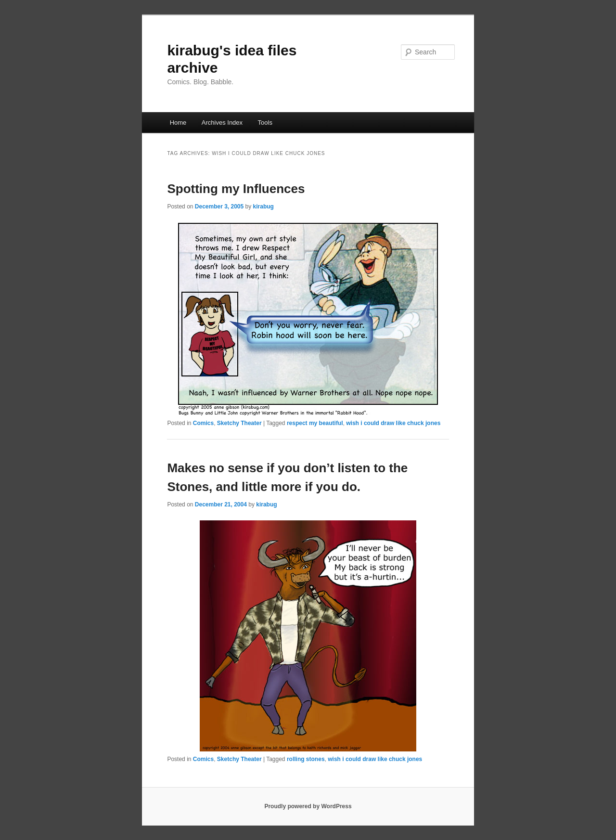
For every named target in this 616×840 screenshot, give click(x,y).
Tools (265, 123)
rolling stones (306, 759)
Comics (203, 423)
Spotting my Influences (236, 189)
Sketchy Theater (239, 423)
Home (178, 123)
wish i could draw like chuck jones (393, 423)
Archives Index (222, 123)
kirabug (263, 207)
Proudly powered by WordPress (308, 806)
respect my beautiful (315, 423)
